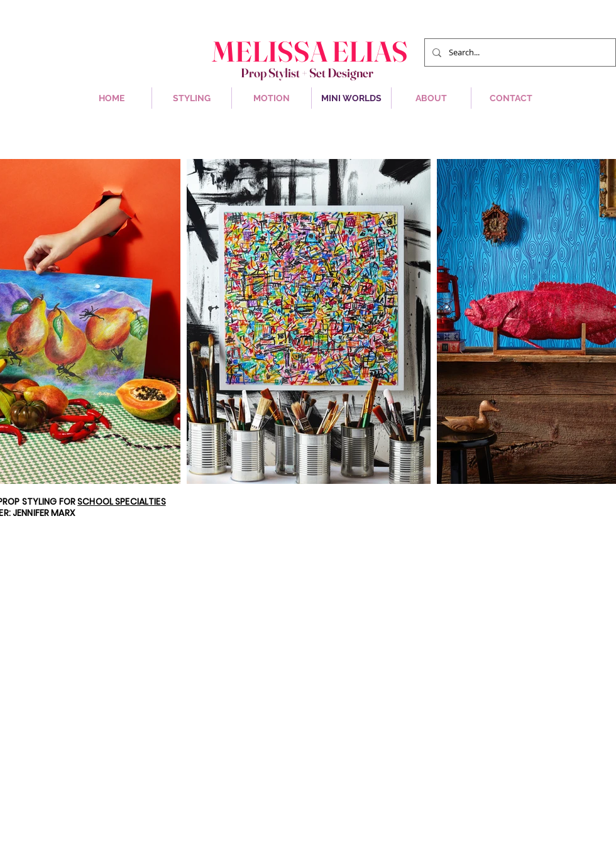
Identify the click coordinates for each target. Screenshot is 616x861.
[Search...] (519, 52)
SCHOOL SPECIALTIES (122, 502)
